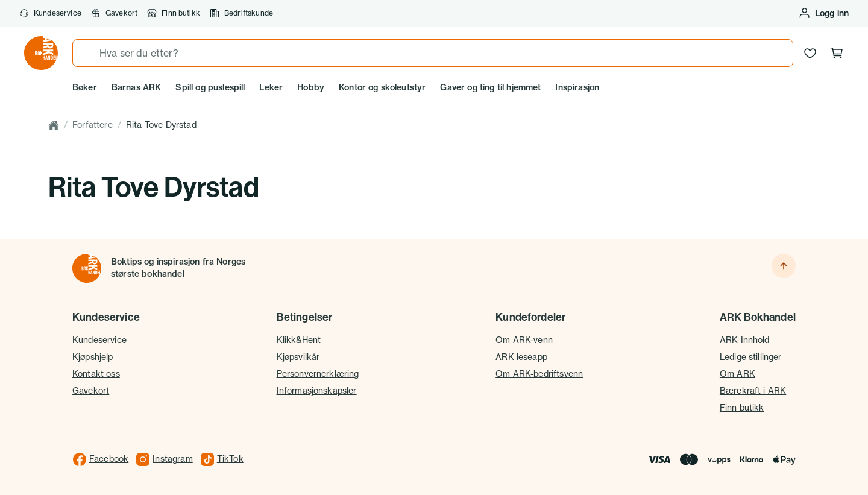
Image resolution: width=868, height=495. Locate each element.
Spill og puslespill (210, 87)
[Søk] (86, 53)
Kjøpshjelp (93, 357)
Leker (271, 87)
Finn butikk (174, 13)
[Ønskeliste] (810, 53)
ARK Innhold (745, 340)
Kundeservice (50, 13)
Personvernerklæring (318, 374)
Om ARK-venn (524, 340)
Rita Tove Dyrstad (161, 125)
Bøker (85, 87)
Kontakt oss (96, 374)
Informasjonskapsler (317, 391)
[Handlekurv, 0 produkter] (837, 53)
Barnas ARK (137, 87)
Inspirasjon (577, 87)
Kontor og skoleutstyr (382, 87)
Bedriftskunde (241, 13)
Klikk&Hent (299, 340)
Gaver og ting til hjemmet (490, 87)
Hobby (311, 87)
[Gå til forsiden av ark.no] (41, 53)
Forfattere (93, 125)
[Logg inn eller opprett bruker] (823, 13)
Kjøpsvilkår (298, 357)
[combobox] (433, 53)
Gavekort (114, 13)
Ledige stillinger (751, 357)
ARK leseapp (521, 357)
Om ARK (737, 374)
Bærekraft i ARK (753, 391)
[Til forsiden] (87, 268)
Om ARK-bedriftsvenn (539, 374)
